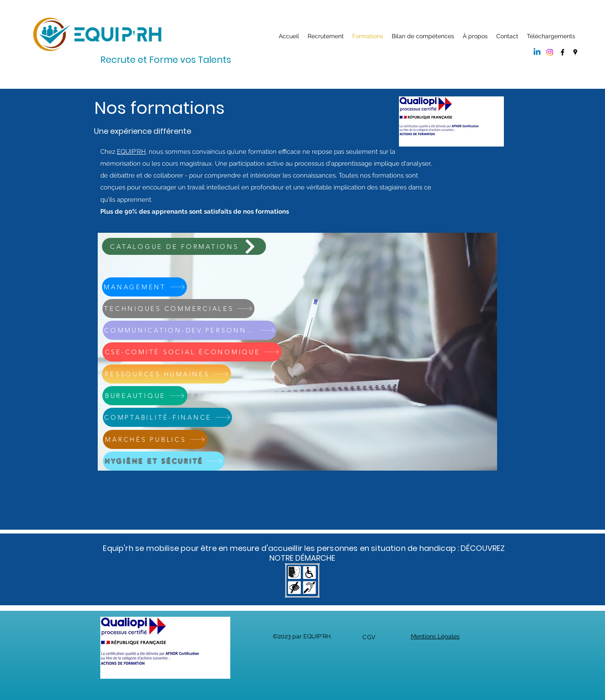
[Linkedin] (537, 52)
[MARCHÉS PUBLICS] (155, 439)
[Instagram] (550, 52)
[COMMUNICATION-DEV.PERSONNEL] (190, 330)
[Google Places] (575, 52)
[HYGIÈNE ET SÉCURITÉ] (164, 461)
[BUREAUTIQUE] (145, 396)
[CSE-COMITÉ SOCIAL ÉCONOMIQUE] (192, 352)
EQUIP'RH (131, 152)
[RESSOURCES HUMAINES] (167, 374)
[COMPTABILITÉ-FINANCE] (167, 417)
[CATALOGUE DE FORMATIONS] (184, 246)
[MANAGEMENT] (144, 287)
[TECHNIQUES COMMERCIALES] (178, 309)
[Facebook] (563, 52)
